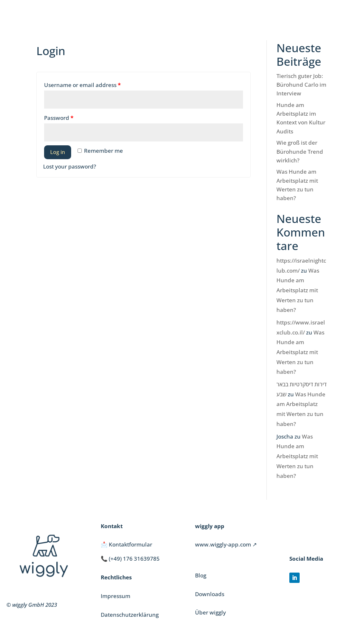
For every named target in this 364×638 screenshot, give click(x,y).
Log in (58, 152)
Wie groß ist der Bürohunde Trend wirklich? (300, 151)
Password (59, 118)
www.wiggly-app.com (223, 544)
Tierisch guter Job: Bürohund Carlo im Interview (301, 85)
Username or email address (82, 85)
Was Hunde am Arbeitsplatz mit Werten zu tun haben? (298, 290)
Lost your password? (70, 166)
